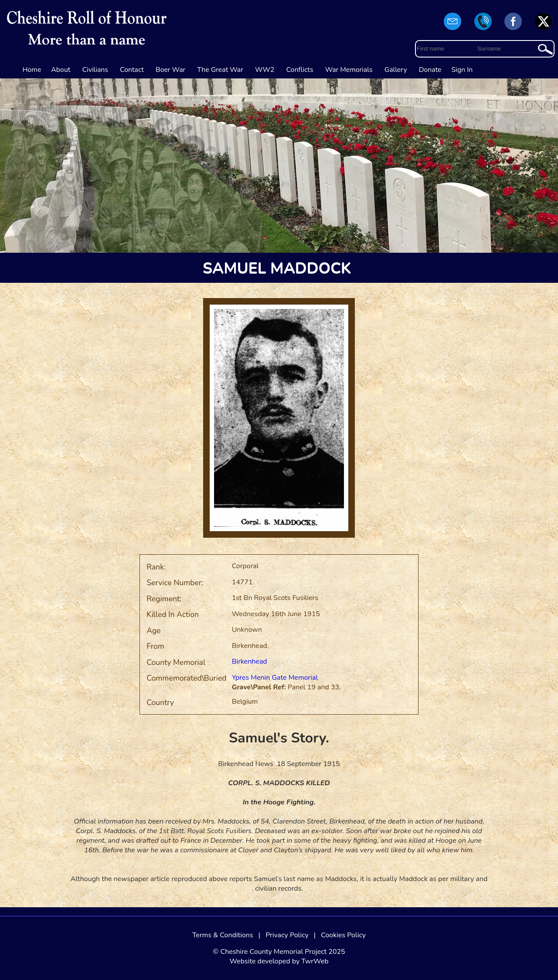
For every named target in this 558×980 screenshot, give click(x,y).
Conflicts (299, 70)
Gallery (396, 70)
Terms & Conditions (223, 935)
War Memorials (349, 70)
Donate (430, 70)
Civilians (95, 70)
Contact (132, 70)
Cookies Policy (343, 935)
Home (32, 70)
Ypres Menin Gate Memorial (275, 678)
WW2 (265, 70)
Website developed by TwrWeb (279, 961)
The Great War (220, 70)
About (61, 70)
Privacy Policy (287, 935)
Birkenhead (250, 661)
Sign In (462, 70)
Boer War (170, 70)
